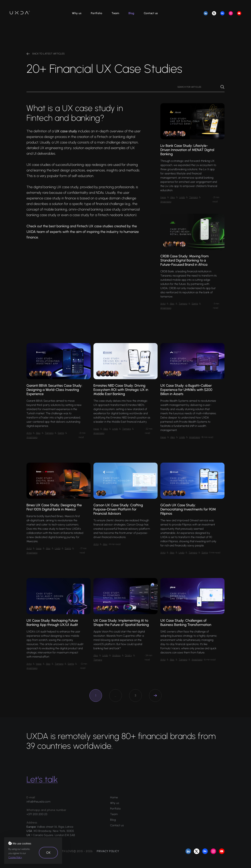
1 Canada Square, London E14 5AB (53, 835)
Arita (163, 304)
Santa (195, 304)
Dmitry (128, 655)
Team (115, 13)
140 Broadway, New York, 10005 (54, 831)
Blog (131, 13)
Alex (173, 197)
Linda (182, 197)
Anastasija (166, 202)
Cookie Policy (15, 857)
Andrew (116, 655)
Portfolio (97, 13)
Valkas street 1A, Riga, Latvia (55, 827)
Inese (163, 197)
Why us (77, 13)
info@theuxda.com (38, 802)
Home (114, 797)
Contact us (151, 13)
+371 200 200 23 (37, 814)
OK (48, 853)
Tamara (193, 197)
